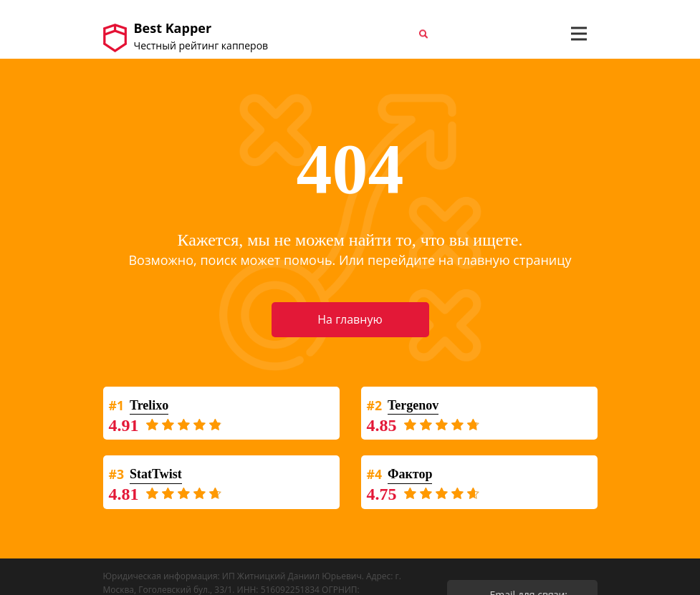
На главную (350, 319)
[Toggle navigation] (579, 34)
